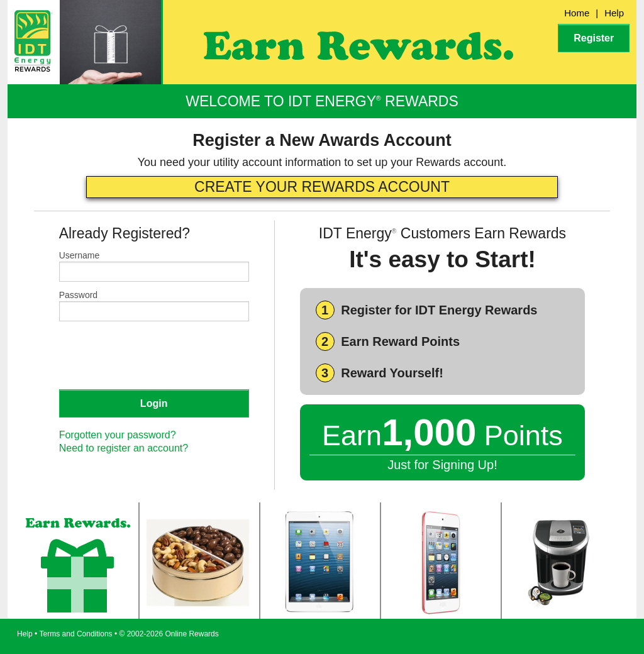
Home (577, 13)
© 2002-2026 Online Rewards (169, 634)
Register (594, 38)
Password (78, 295)
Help (614, 13)
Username (80, 255)
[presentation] (155, 355)
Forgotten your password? (118, 435)
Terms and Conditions (76, 634)
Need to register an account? (124, 448)
